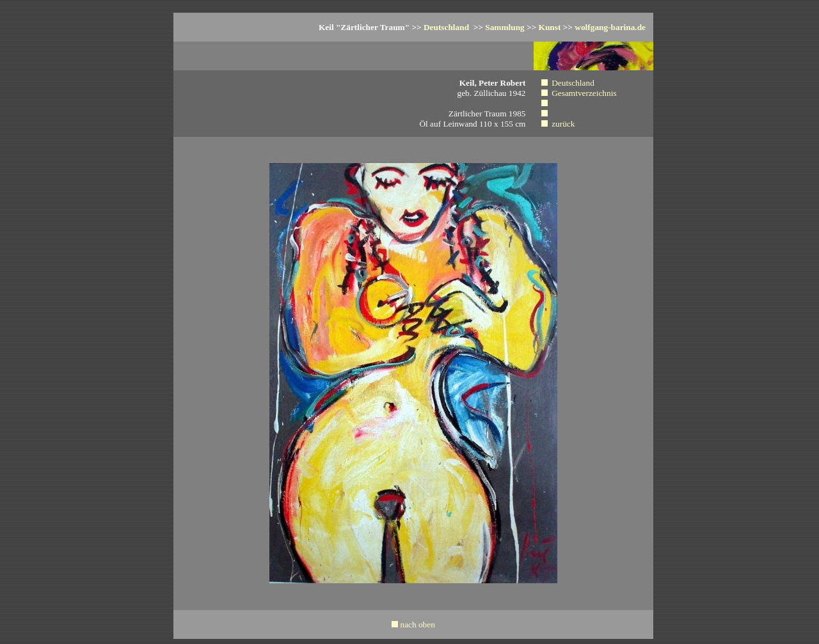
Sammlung (505, 27)
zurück (563, 124)
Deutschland (446, 27)
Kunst (550, 27)
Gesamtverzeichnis (584, 93)
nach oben (417, 624)
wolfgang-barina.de (610, 27)
